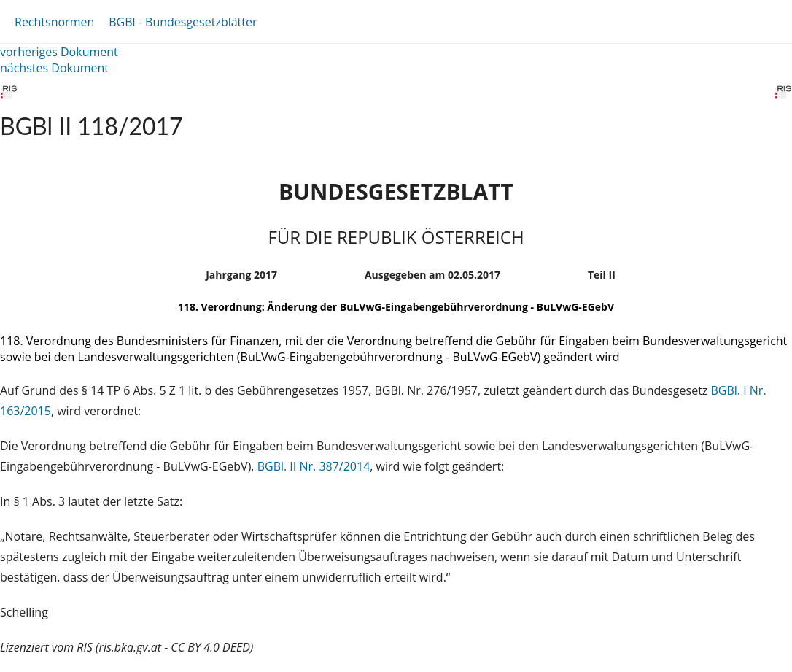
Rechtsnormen (54, 22)
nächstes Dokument (54, 68)
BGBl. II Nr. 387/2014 (314, 466)
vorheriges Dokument (59, 52)
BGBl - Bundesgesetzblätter (183, 22)
